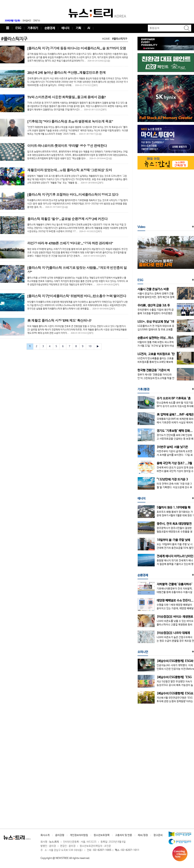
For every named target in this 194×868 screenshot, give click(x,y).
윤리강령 (60, 835)
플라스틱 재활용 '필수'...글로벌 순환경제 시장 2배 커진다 (67, 219)
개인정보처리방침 (79, 835)
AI (89, 28)
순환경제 (50, 28)
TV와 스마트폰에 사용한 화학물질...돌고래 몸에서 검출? (66, 97)
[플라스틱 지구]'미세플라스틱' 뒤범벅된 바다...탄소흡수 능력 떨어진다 (77, 296)
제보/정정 (143, 835)
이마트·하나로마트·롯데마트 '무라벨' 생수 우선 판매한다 (67, 146)
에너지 (65, 28)
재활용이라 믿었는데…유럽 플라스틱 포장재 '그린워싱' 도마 (70, 170)
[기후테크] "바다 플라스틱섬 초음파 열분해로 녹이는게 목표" (70, 121)
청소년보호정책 (102, 835)
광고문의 (158, 835)
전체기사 (37, 21)
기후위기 (33, 28)
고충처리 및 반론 (124, 835)
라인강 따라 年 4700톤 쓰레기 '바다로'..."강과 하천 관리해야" (70, 243)
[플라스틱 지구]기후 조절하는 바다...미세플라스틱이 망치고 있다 (73, 195)
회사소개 (45, 835)
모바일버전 (27, 21)
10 (90, 346)
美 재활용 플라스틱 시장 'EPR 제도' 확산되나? (59, 321)
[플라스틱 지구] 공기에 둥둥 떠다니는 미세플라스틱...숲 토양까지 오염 (77, 48)
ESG (18, 28)
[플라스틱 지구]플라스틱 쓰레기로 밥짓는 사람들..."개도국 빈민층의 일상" (77, 270)
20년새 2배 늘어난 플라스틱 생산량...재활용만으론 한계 (66, 73)
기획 (78, 28)
